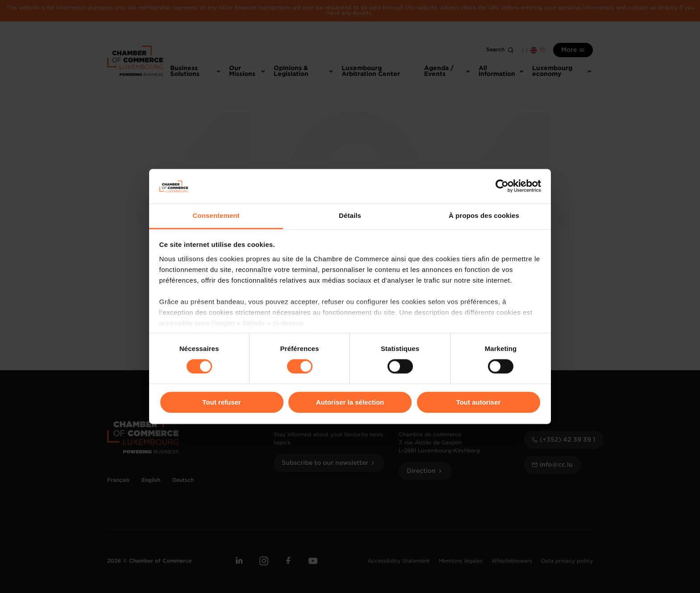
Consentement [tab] (216, 215)
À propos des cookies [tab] (484, 215)
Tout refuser (221, 402)
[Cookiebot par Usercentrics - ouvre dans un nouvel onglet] (502, 186)
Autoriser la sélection (350, 402)
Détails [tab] (350, 215)
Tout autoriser (479, 402)
